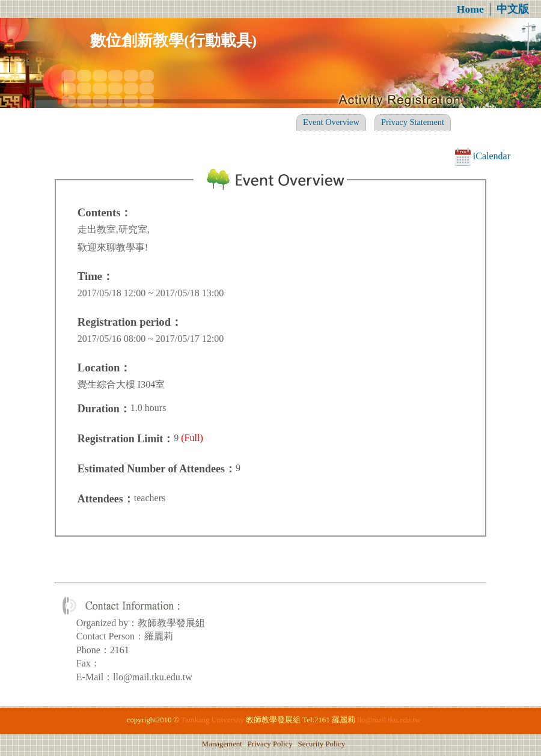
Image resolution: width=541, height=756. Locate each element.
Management (222, 744)
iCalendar (483, 156)
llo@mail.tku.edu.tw (389, 720)
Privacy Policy (270, 744)
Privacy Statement (413, 122)
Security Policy (322, 744)
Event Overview (331, 122)
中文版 (513, 9)
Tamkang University (212, 720)
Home (470, 9)
